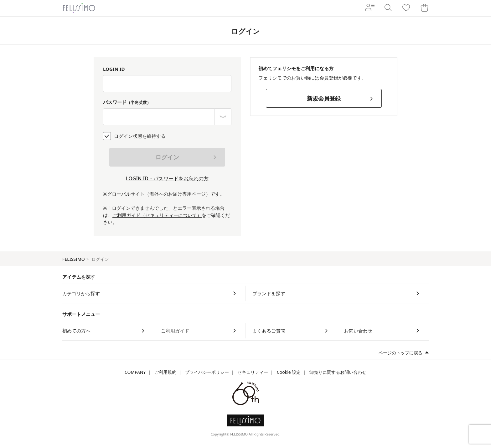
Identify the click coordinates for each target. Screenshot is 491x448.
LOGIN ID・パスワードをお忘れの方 (167, 178)
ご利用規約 (165, 372)
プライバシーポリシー (207, 372)
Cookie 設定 (289, 372)
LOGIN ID (114, 69)
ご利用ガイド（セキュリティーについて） (157, 215)
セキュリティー (253, 372)
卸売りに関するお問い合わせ (338, 372)
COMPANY (135, 372)
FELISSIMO (74, 259)
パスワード (127, 102)
